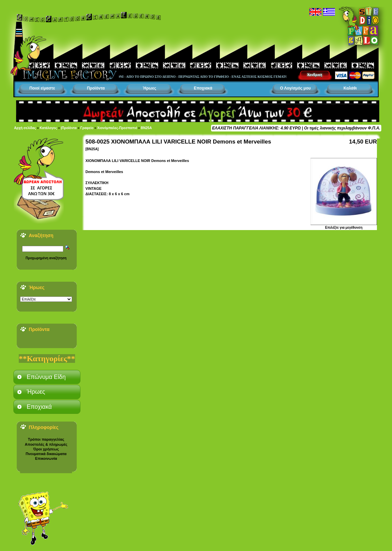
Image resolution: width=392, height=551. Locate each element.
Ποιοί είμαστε (42, 88)
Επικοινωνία (46, 458)
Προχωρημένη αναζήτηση (46, 258)
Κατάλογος (49, 128)
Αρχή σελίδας (25, 128)
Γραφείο (87, 128)
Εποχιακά (203, 88)
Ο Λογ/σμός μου (296, 88)
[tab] (47, 377)
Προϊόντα (96, 88)
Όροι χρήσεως (46, 449)
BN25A (146, 128)
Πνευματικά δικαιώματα (46, 454)
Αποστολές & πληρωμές (46, 444)
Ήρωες (149, 88)
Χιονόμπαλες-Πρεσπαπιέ (117, 128)
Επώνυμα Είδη (46, 377)
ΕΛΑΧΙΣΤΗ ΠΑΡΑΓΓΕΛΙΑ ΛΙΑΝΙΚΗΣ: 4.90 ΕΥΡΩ (256, 128)
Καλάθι (350, 88)
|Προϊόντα (69, 128)
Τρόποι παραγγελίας (46, 439)
